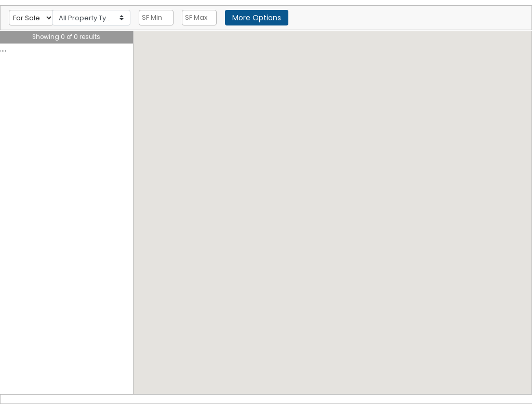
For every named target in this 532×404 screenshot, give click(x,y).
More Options (257, 18)
